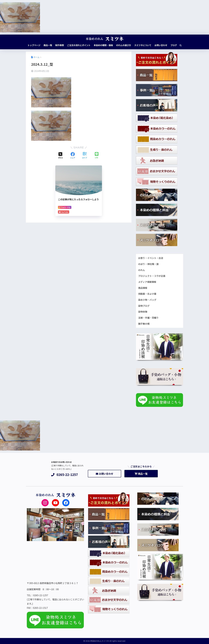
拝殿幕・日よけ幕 (147, 294)
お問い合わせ (105, 474)
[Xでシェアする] (61, 156)
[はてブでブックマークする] (85, 156)
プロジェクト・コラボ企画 (152, 276)
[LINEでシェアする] (97, 155)
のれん (142, 270)
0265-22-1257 (65, 475)
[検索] (179, 45)
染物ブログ (144, 306)
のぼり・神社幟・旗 (148, 264)
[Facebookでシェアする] (73, 156)
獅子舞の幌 (144, 324)
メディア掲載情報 (147, 282)
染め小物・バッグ (147, 300)
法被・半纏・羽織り (148, 318)
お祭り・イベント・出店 (151, 258)
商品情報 (143, 288)
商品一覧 (141, 474)
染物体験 (143, 312)
